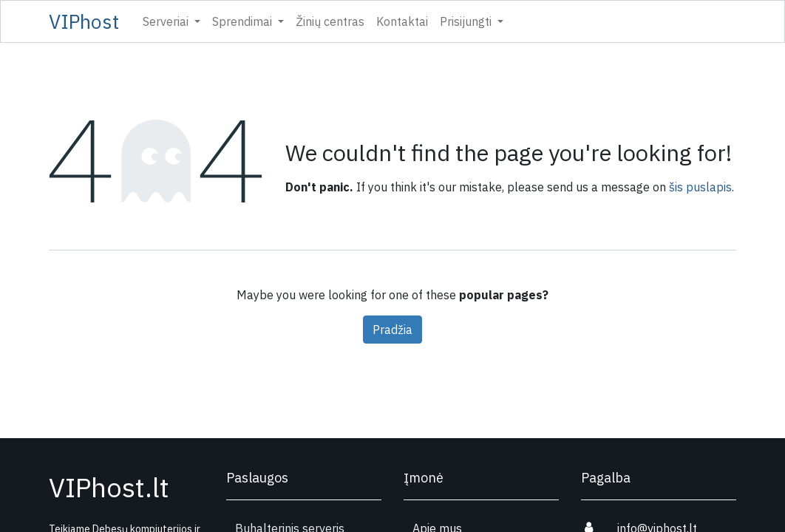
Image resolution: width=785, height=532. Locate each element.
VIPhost (84, 21)
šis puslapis (700, 187)
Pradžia (392, 330)
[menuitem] (330, 21)
